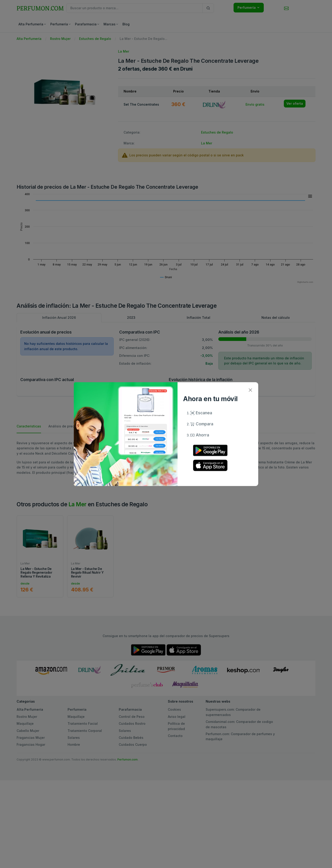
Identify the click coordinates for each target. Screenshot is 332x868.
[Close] (250, 390)
